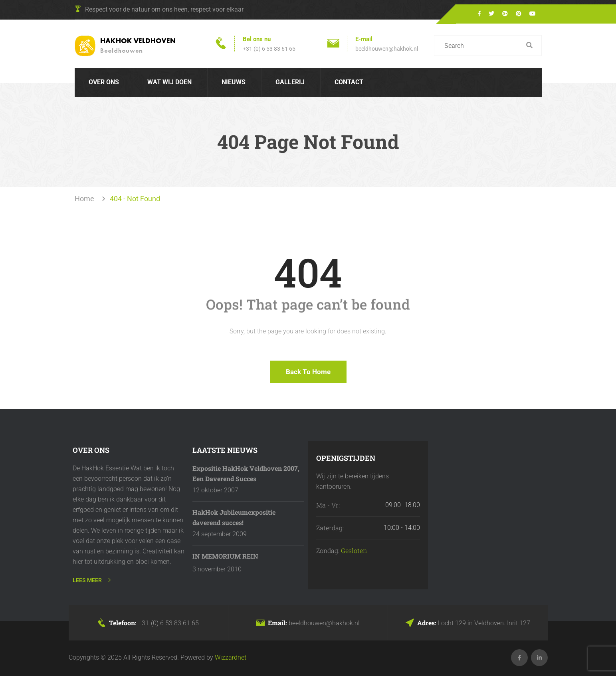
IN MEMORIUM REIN (225, 556)
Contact (349, 82)
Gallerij (290, 82)
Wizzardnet (231, 657)
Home (86, 199)
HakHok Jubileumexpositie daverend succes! (234, 517)
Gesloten (354, 550)
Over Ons (104, 82)
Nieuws (234, 82)
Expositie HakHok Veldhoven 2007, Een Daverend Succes (246, 473)
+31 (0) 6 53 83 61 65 (269, 49)
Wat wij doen (169, 82)
